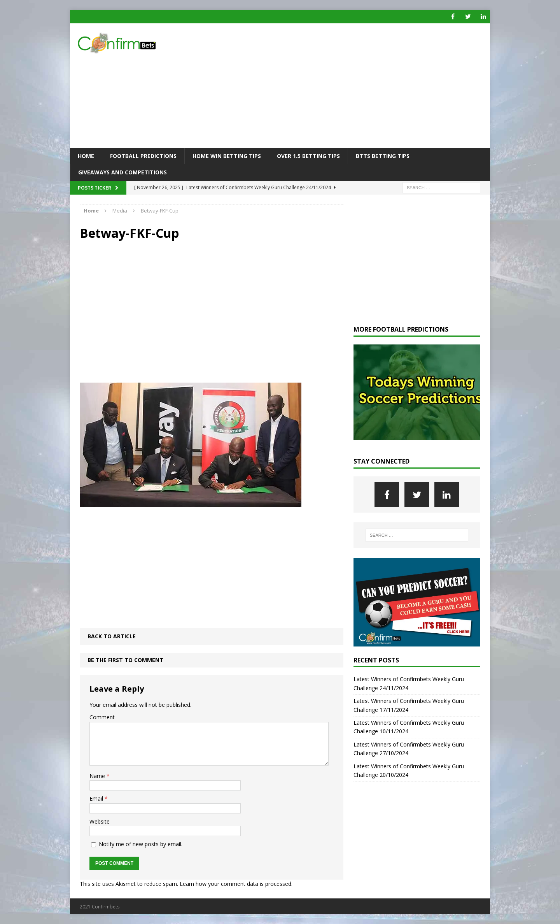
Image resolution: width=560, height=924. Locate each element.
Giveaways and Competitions (122, 172)
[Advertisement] (348, 86)
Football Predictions (143, 156)
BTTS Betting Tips (383, 156)
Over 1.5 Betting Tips (308, 156)
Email (97, 798)
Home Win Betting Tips (227, 156)
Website (100, 821)
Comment (102, 717)
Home (86, 156)
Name (98, 776)
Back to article (112, 636)
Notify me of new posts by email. (141, 844)
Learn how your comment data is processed (235, 884)
